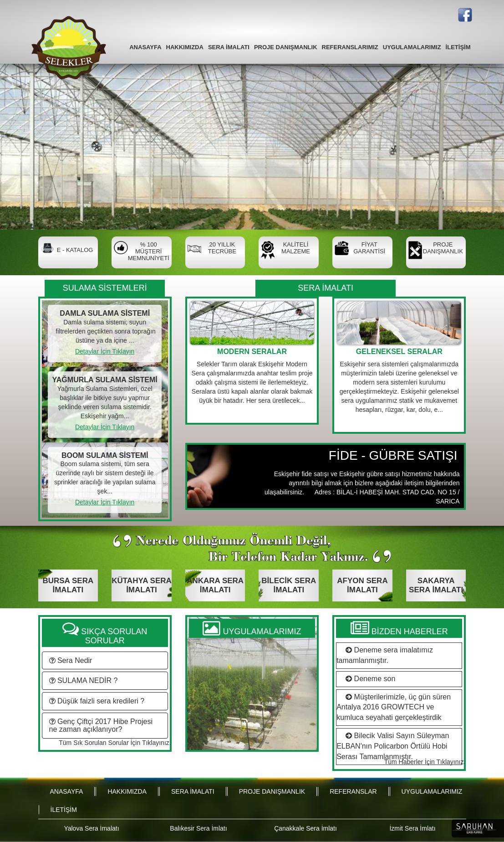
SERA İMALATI (229, 47)
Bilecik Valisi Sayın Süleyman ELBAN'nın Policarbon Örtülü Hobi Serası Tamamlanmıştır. (393, 746)
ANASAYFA (145, 47)
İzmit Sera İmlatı (412, 828)
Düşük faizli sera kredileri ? (97, 701)
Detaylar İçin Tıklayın (105, 351)
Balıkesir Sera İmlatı (198, 828)
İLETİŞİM (458, 47)
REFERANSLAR (353, 791)
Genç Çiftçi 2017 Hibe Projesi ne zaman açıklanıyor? (101, 726)
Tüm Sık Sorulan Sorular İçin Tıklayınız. (115, 743)
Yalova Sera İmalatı (91, 828)
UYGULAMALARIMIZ (412, 47)
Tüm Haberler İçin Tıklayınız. (425, 762)
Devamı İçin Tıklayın (252, 416)
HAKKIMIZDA (185, 47)
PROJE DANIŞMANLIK (286, 47)
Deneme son (368, 679)
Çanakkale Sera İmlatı (305, 828)
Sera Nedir (71, 660)
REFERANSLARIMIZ (350, 47)
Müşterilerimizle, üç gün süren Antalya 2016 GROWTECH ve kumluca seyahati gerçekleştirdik (394, 707)
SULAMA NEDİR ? (84, 680)
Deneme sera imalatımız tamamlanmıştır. (385, 655)
